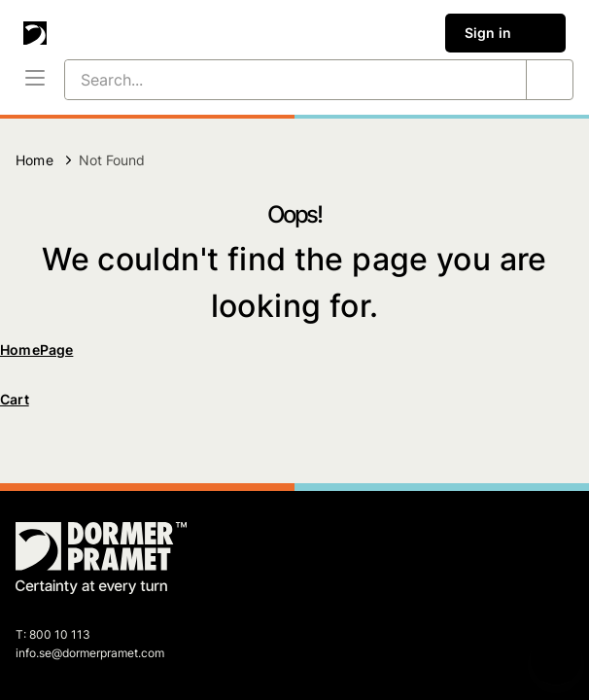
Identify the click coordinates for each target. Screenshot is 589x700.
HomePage (36, 350)
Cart (15, 399)
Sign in (505, 33)
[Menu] (35, 80)
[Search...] (272, 80)
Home (35, 160)
